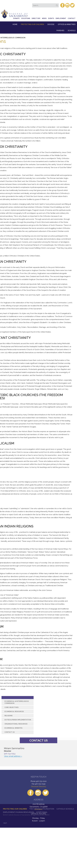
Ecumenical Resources (14, 712)
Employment (61, 18)
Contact (72, 18)
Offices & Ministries (67, 24)
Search (57, 5)
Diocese (51, 24)
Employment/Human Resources (18, 812)
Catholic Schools (65, 809)
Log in (5, 823)
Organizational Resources (16, 724)
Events (51, 18)
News (44, 18)
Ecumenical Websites (13, 728)
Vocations (26, 18)
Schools (72, 31)
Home (15, 24)
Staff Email (42, 812)
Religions (8, 716)
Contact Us (10, 732)
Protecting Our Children (32, 24)
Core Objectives (11, 707)
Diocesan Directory (39, 786)
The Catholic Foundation (42, 809)
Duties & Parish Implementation (18, 720)
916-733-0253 (10, 754)
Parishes (60, 31)
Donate (16, 18)
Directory (36, 18)
